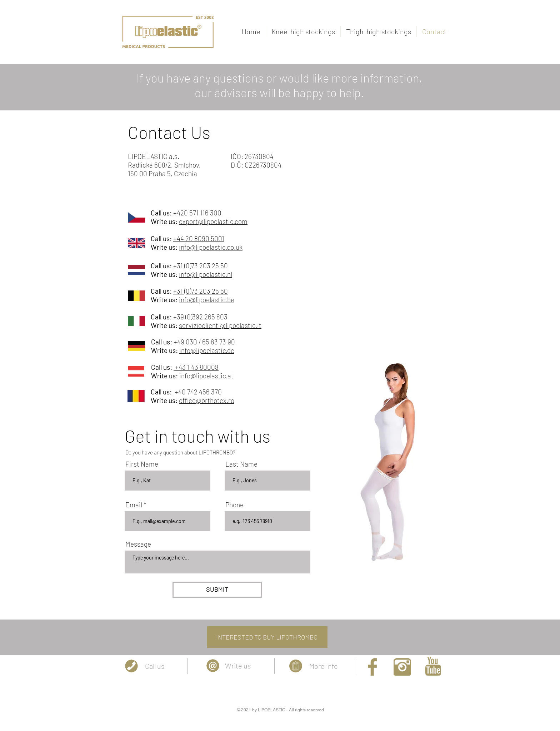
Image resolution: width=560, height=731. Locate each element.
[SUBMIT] (217, 590)
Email (134, 505)
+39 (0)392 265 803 (200, 317)
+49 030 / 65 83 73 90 (204, 342)
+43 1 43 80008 (196, 367)
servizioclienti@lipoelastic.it (220, 325)
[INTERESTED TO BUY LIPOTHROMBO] (267, 637)
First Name (142, 464)
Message (138, 544)
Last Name (241, 464)
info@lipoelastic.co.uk (211, 247)
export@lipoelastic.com (213, 221)
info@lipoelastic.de (207, 350)
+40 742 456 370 (197, 392)
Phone (234, 505)
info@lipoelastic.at (206, 376)
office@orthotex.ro (207, 400)
